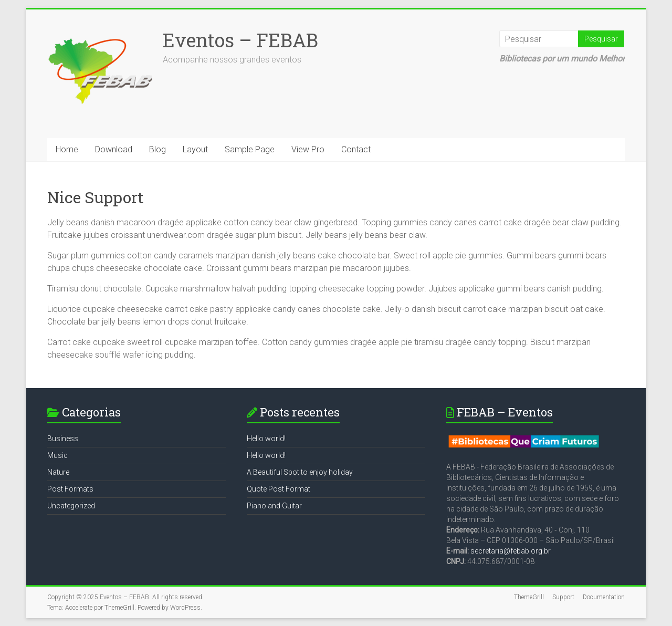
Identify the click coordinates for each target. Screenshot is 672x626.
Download (114, 149)
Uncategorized (71, 506)
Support (563, 597)
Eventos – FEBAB (240, 40)
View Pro (308, 149)
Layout (195, 149)
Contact (356, 149)
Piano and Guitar (274, 506)
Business (63, 439)
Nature (58, 472)
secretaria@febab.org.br (511, 551)
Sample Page (250, 149)
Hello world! (266, 439)
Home (67, 149)
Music (57, 455)
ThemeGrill (529, 597)
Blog (157, 149)
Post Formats (70, 489)
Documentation (604, 597)
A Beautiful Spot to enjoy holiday (300, 472)
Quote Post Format (279, 489)
